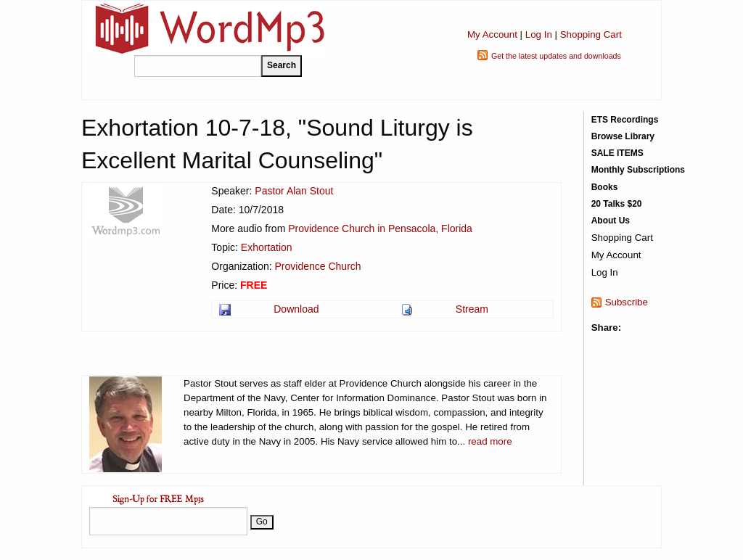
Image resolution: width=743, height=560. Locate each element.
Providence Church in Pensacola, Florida (380, 228)
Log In (539, 34)
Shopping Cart (591, 34)
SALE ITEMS (617, 153)
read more (490, 441)
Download (296, 309)
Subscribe (627, 302)
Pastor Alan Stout (294, 191)
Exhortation (267, 247)
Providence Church (318, 266)
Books (605, 187)
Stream (472, 309)
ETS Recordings (625, 120)
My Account (492, 34)
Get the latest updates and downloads (556, 56)
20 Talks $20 (617, 204)
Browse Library (623, 136)
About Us (611, 221)
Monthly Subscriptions (638, 170)
